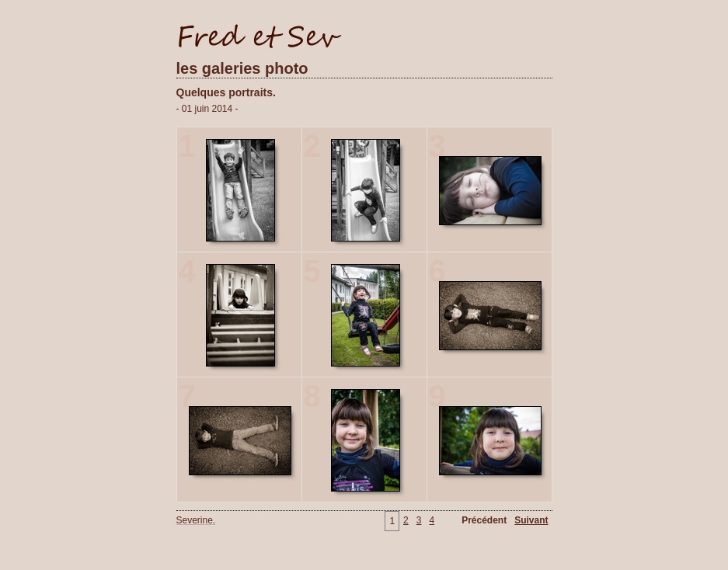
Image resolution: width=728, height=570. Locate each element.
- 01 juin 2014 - (207, 109)
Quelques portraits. (226, 92)
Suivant (531, 520)
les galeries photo (242, 68)
